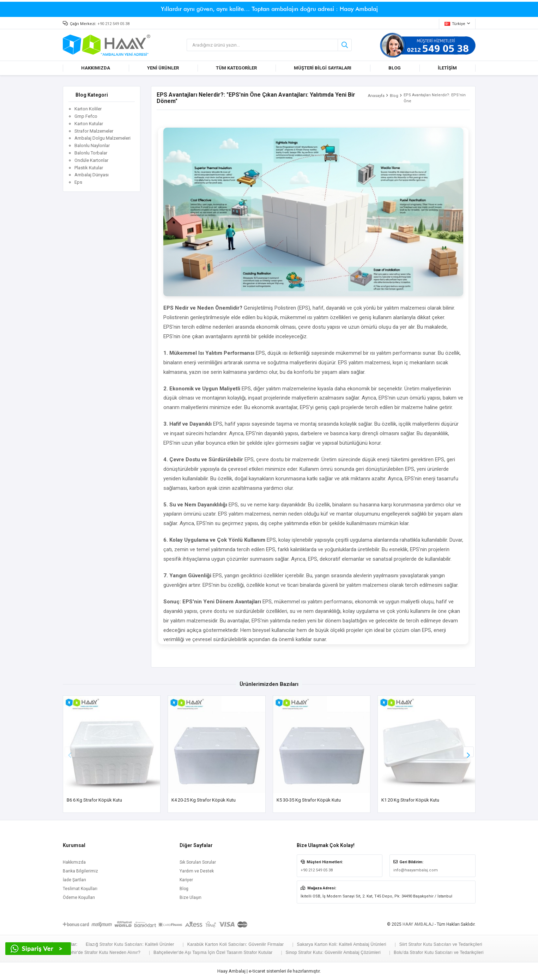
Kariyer (186, 880)
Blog (394, 96)
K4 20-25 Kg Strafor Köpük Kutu (204, 800)
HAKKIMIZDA (96, 68)
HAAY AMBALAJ (418, 924)
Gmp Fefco (86, 116)
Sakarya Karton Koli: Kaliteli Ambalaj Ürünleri (341, 944)
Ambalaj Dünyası (92, 175)
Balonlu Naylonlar (92, 145)
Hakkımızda (74, 862)
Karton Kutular (89, 124)
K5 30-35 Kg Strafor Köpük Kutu (309, 800)
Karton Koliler (88, 109)
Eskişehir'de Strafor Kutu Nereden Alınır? (100, 952)
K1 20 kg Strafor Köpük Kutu (410, 800)
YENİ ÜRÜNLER (163, 68)
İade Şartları (74, 880)
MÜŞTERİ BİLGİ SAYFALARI (323, 68)
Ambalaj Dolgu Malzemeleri (102, 138)
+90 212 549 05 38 (113, 24)
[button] (469, 752)
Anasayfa (376, 96)
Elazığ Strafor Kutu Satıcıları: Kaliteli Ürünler (130, 944)
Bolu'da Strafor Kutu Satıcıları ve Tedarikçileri (439, 952)
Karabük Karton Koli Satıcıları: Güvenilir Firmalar (236, 944)
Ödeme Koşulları (79, 897)
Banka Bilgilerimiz (80, 871)
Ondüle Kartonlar (91, 160)
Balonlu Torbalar (91, 153)
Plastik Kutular (89, 168)
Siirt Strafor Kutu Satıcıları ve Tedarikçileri (441, 944)
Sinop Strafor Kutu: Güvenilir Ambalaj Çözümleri (333, 952)
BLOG (395, 68)
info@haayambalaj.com (416, 870)
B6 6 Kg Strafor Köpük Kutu (94, 800)
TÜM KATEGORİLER (236, 68)
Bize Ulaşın (191, 897)
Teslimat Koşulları (80, 889)
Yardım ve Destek (197, 871)
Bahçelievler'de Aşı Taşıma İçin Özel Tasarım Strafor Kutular (213, 952)
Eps (78, 182)
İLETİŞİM (447, 68)
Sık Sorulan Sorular (198, 862)
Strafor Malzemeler (94, 131)
